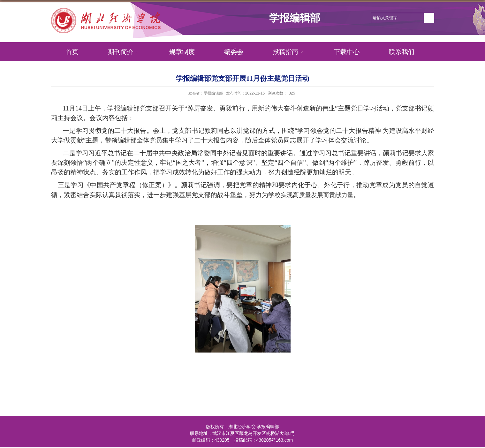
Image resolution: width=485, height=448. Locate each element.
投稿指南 (289, 52)
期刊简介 (124, 52)
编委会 (234, 52)
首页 (72, 52)
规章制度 (182, 52)
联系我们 (402, 52)
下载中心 (347, 52)
